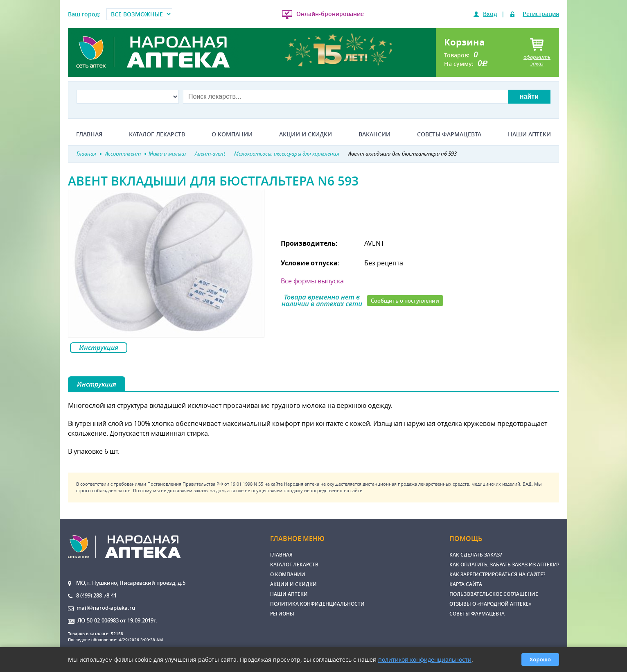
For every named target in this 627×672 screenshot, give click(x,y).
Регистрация (541, 14)
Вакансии (374, 134)
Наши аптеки (529, 134)
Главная (89, 134)
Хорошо (540, 660)
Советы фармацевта (449, 134)
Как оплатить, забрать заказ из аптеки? (504, 565)
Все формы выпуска (312, 281)
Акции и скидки (306, 134)
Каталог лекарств (157, 134)
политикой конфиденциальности (425, 660)
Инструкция (99, 348)
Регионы (282, 614)
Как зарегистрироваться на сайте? (497, 574)
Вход (490, 14)
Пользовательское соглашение (494, 594)
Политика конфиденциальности (317, 604)
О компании (232, 134)
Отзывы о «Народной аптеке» (491, 604)
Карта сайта (466, 584)
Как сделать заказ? (476, 555)
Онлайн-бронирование (330, 14)
